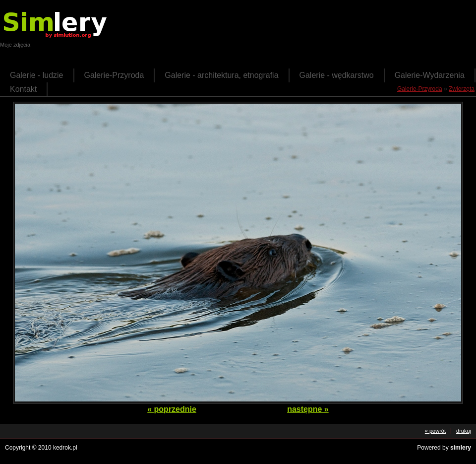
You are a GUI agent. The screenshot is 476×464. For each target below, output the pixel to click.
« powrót (435, 431)
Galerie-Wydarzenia (430, 75)
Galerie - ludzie (37, 75)
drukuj (464, 431)
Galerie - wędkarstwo (337, 75)
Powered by (444, 448)
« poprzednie (172, 409)
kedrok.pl (65, 448)
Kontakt (23, 89)
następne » (308, 409)
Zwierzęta (462, 89)
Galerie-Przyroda (114, 75)
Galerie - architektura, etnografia (221, 75)
